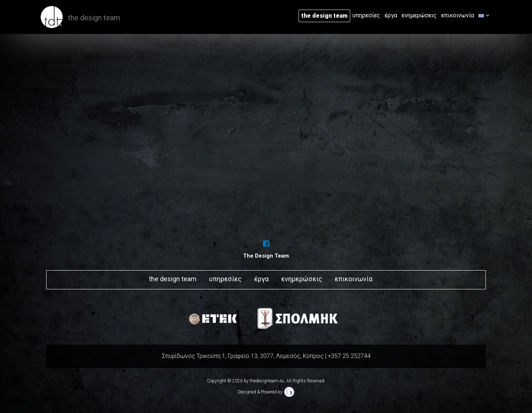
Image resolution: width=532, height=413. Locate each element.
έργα (391, 15)
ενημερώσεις (419, 15)
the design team (324, 16)
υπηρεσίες (366, 15)
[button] (484, 16)
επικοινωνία (458, 15)
